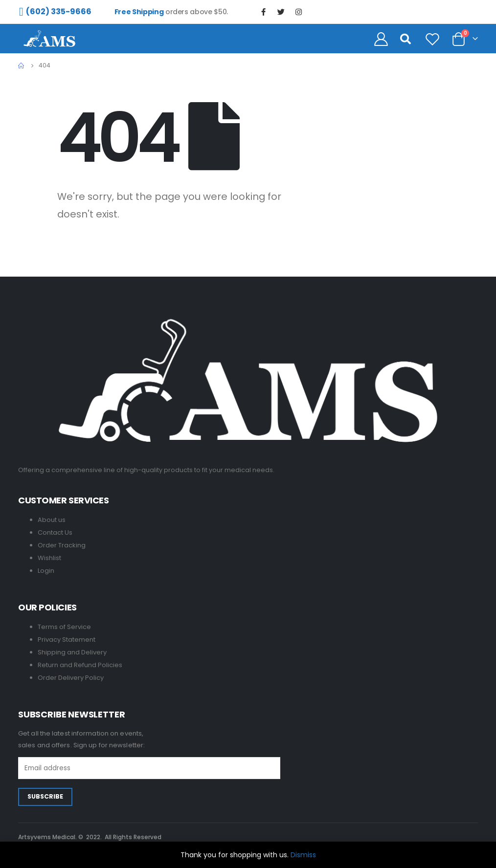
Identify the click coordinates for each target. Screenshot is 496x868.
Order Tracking (62, 545)
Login (46, 571)
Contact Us (55, 532)
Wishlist (49, 558)
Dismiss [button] (303, 855)
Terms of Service (64, 627)
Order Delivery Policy (71, 678)
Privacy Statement (67, 640)
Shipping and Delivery (72, 652)
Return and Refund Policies (80, 665)
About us (52, 520)
